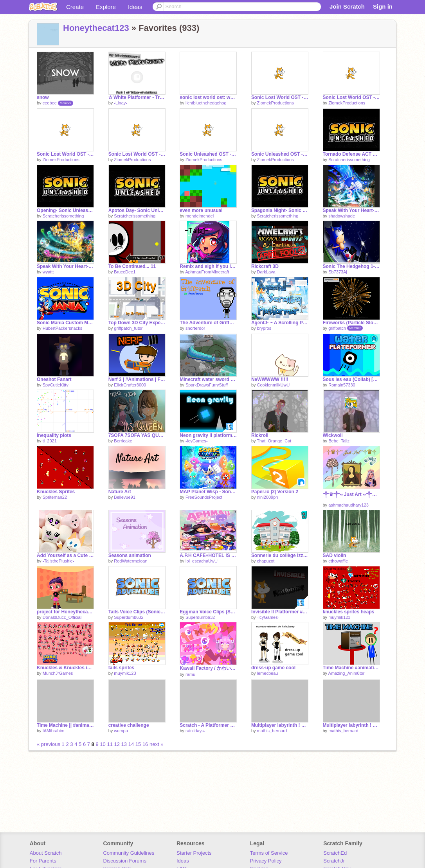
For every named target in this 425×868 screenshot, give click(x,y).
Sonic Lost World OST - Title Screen (65, 154)
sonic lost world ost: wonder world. (208, 97)
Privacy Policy (266, 861)
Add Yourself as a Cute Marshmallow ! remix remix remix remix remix (65, 555)
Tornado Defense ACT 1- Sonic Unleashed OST (351, 154)
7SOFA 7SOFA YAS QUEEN (137, 435)
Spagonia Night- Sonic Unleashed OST (280, 210)
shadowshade (342, 216)
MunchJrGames (58, 673)
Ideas (135, 7)
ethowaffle (338, 561)
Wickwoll (333, 435)
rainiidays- (195, 731)
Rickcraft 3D (265, 266)
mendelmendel (200, 216)
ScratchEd (335, 853)
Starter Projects (194, 853)
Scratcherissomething (349, 160)
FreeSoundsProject (204, 497)
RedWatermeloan (131, 561)
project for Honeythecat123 (65, 612)
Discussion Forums (125, 861)
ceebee (50, 103)
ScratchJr (334, 861)
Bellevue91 (124, 497)
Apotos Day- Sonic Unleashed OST (137, 210)
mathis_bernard (272, 731)
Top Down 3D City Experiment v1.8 (137, 323)
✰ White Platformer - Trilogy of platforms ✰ (137, 97)
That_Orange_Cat (274, 441)
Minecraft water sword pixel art (208, 379)
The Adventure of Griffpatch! (208, 323)
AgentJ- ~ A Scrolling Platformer (280, 323)
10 (103, 744)
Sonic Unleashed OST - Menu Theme (280, 154)
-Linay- (121, 103)
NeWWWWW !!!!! (270, 379)
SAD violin (335, 555)
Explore (106, 7)
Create (75, 7)
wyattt (48, 272)
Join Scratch (347, 6)
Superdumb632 (129, 617)
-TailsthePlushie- (59, 561)
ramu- (191, 674)
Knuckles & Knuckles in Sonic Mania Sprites (65, 668)
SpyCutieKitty (56, 385)
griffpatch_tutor (128, 328)
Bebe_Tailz (339, 441)
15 (138, 744)
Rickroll (260, 435)
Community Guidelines (129, 853)
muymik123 (339, 617)
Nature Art (120, 492)
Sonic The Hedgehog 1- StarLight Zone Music (351, 266)
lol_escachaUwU (202, 561)
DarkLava (266, 272)
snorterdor (195, 328)
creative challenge (129, 725)
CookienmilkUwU (274, 385)
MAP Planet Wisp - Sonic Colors (208, 492)
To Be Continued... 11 (132, 266)
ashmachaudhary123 (348, 505)
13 (124, 744)
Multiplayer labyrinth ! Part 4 (351, 725)
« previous (49, 744)
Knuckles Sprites (56, 492)
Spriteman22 (55, 497)
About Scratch (46, 853)
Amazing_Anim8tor (347, 673)
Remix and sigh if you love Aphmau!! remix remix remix (208, 266)
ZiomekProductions (276, 103)
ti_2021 (50, 441)
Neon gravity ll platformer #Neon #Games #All (208, 435)
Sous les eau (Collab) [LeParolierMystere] (351, 379)
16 (145, 744)
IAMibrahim (54, 731)
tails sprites (122, 668)
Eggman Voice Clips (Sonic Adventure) (208, 612)
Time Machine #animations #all (351, 668)
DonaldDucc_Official (62, 617)
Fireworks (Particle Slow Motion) (351, 323)
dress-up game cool (273, 668)
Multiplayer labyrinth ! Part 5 (280, 725)
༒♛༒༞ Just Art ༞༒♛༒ (351, 494)
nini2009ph (268, 497)
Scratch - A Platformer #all (208, 725)
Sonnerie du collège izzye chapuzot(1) (280, 555)
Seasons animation (130, 555)
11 (110, 744)
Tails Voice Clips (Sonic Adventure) (137, 612)
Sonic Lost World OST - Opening (137, 154)
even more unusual (201, 210)
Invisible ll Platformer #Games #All (280, 612)
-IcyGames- (197, 441)
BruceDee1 (125, 272)
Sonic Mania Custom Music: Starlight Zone (65, 323)
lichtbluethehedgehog (206, 103)
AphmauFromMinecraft (207, 272)
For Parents (43, 861)
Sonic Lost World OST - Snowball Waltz (280, 97)
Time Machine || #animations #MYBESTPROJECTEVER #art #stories (65, 725)
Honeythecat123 (96, 28)
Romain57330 (342, 385)
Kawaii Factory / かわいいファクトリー (208, 668)
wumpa (121, 731)
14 (131, 744)
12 (117, 744)
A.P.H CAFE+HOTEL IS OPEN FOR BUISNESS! (208, 555)
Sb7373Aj (338, 272)
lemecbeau (268, 673)
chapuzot (266, 561)
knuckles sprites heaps (349, 612)
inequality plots (54, 435)
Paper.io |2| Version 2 (275, 492)
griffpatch (337, 328)
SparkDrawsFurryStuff (207, 385)
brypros (264, 328)
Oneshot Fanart (54, 379)
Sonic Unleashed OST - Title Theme (208, 154)
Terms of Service (269, 853)
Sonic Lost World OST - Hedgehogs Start (351, 97)
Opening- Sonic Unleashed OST (65, 210)
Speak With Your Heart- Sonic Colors (351, 210)
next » (156, 744)
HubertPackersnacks (63, 328)
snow (43, 97)
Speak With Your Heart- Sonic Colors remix (65, 266)
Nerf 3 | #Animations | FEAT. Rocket (137, 379)
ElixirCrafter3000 (130, 385)
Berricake (123, 441)
